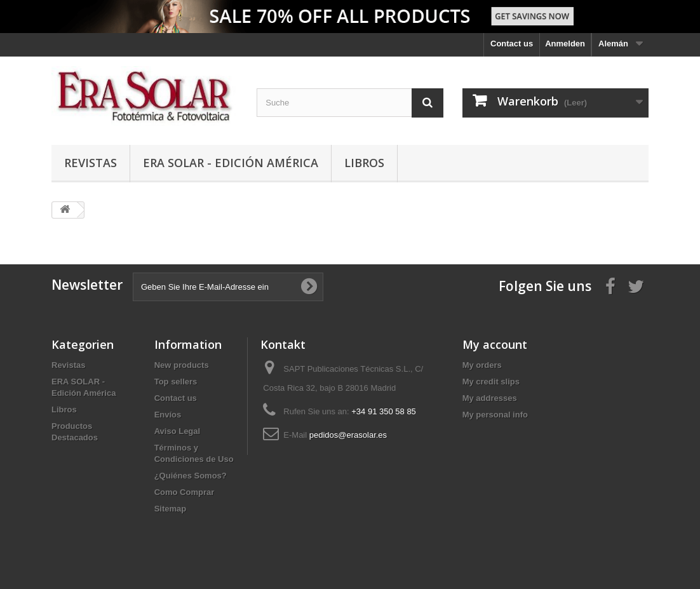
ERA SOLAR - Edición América (231, 163)
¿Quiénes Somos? (191, 476)
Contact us (512, 44)
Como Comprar (185, 492)
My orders (482, 365)
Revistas (91, 163)
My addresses (490, 398)
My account (495, 344)
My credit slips (491, 382)
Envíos (168, 415)
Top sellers (176, 382)
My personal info (495, 415)
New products (182, 365)
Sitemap (171, 509)
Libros (364, 163)
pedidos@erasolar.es (348, 435)
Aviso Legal (177, 431)
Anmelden (565, 44)
